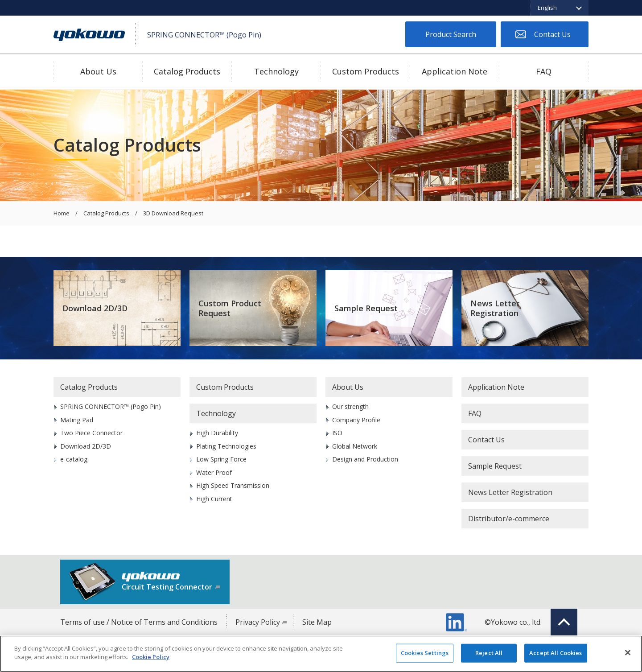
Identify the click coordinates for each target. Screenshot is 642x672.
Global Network (355, 446)
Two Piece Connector (91, 433)
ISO (337, 433)
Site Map (317, 622)
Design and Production (365, 459)
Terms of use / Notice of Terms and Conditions (139, 622)
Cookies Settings (425, 653)
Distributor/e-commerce (509, 519)
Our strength (350, 406)
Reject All (489, 653)
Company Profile (356, 420)
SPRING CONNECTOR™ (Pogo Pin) (111, 406)
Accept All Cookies (556, 653)
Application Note (455, 71)
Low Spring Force (221, 459)
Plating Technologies (226, 446)
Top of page (564, 622)
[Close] (628, 652)
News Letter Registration (495, 308)
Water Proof (214, 472)
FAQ (544, 71)
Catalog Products (187, 71)
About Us (98, 71)
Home (62, 214)
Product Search (451, 34)
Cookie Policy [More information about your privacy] (151, 657)
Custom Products (366, 71)
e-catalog (74, 459)
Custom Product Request (230, 308)
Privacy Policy (258, 622)
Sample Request (366, 308)
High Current (214, 499)
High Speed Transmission (233, 485)
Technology (276, 71)
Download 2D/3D (95, 308)
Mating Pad (77, 420)
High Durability (217, 433)
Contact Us (552, 34)
